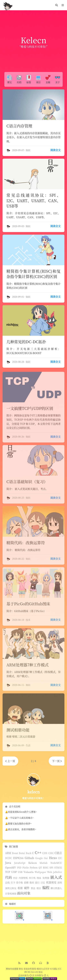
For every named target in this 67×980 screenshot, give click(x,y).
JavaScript (20, 863)
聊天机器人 (56, 888)
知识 (28, 150)
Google (39, 858)
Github (29, 858)
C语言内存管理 (19, 126)
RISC (46, 868)
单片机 (32, 878)
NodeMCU (56, 863)
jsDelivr (58, 872)
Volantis (29, 872)
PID (19, 868)
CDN (45, 853)
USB (20, 872)
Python (34, 868)
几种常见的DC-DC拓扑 (26, 342)
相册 (20, 888)
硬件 (27, 888)
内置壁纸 (23, 878)
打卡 (13, 883)
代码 (8, 877)
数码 (32, 883)
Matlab (44, 863)
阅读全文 (55, 150)
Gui (46, 858)
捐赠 (26, 883)
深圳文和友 (11, 888)
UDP (14, 872)
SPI (51, 868)
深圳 (60, 883)
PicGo (26, 868)
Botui (22, 853)
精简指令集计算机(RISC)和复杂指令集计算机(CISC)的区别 (33, 274)
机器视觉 (51, 882)
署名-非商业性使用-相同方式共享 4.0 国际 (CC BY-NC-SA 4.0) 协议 (40, 970)
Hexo (53, 858)
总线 (7, 883)
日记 (43, 883)
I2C (60, 858)
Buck (29, 853)
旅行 (37, 883)
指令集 (20, 883)
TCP (8, 872)
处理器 (46, 878)
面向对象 (24, 893)
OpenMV (11, 868)
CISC (51, 853)
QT (40, 868)
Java (8, 863)
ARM (8, 853)
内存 (15, 878)
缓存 (39, 888)
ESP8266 (18, 858)
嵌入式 (56, 877)
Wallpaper (40, 872)
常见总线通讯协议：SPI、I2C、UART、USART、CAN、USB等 (33, 200)
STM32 (58, 868)
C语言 (58, 853)
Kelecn (33, 863)
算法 (33, 888)
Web (50, 872)
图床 (39, 878)
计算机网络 (11, 894)
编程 (46, 888)
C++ (38, 853)
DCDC (8, 858)
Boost (15, 853)
